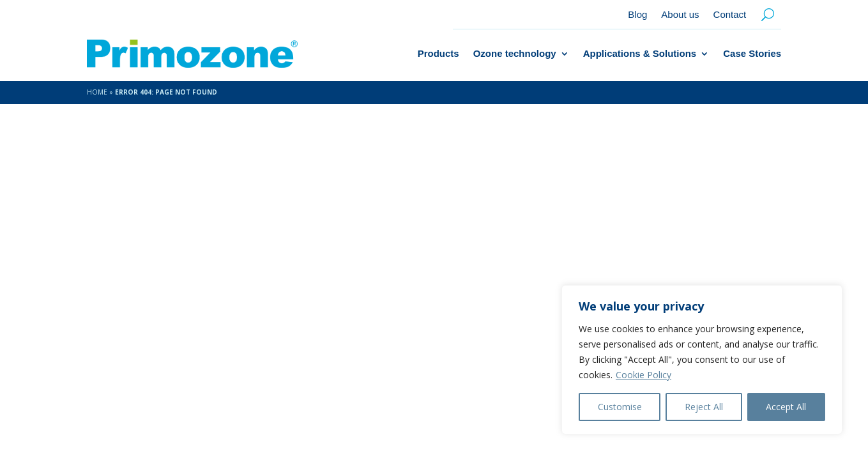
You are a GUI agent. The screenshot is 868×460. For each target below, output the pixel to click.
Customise (620, 407)
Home (97, 92)
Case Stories (752, 53)
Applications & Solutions (640, 53)
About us (680, 15)
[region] (702, 360)
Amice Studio (287, 417)
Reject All (704, 407)
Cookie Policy (643, 375)
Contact (730, 15)
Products (438, 53)
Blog (637, 15)
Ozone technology (515, 53)
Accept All (786, 407)
